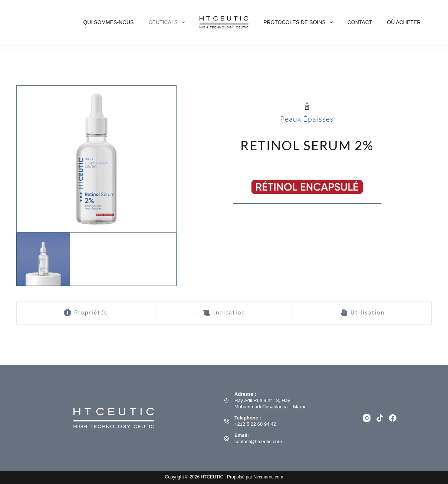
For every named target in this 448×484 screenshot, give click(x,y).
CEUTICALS (168, 22)
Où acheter (404, 22)
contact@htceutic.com (258, 442)
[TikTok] (380, 418)
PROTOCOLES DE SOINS (299, 22)
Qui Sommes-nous (108, 22)
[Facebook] (393, 418)
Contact (360, 22)
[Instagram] (367, 418)
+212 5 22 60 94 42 (255, 424)
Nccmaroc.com (268, 477)
